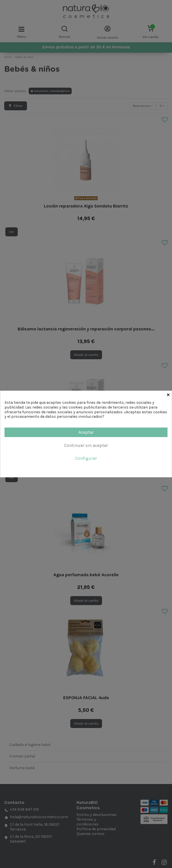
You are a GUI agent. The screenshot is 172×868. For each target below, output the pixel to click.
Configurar (86, 458)
